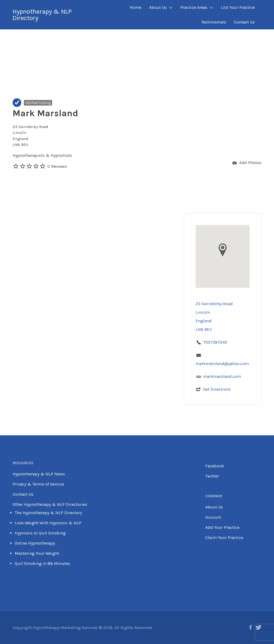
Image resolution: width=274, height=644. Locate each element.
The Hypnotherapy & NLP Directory (48, 513)
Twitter (212, 476)
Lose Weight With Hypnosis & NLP (48, 523)
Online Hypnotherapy (35, 543)
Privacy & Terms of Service (38, 484)
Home (136, 7)
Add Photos (247, 163)
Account (213, 517)
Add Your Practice (222, 527)
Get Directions (217, 389)
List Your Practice (238, 7)
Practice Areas (194, 7)
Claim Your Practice (224, 538)
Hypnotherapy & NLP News (39, 474)
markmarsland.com (222, 376)
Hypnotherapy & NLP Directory (42, 15)
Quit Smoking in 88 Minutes (42, 563)
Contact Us (244, 22)
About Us (158, 7)
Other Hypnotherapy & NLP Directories (50, 504)
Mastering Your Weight (37, 553)
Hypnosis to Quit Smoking (40, 533)
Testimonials (214, 22)
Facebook (215, 466)
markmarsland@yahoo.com (222, 364)
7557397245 (215, 342)
